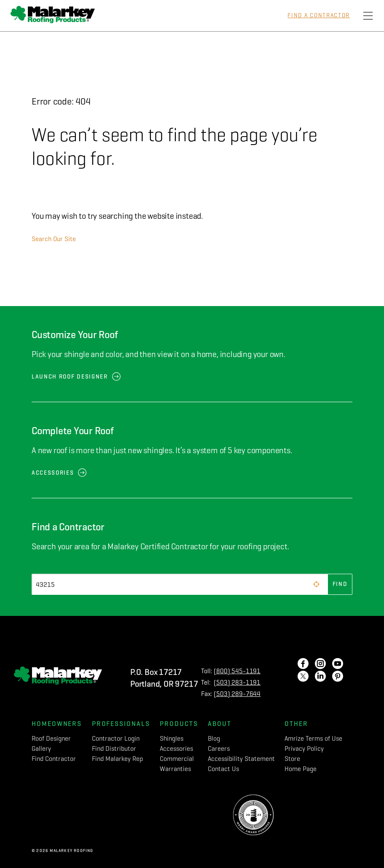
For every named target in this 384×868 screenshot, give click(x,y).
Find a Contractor (319, 15)
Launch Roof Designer (70, 377)
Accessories (53, 473)
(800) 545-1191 (237, 671)
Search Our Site (54, 239)
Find (340, 584)
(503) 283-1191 (237, 682)
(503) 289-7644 (237, 694)
